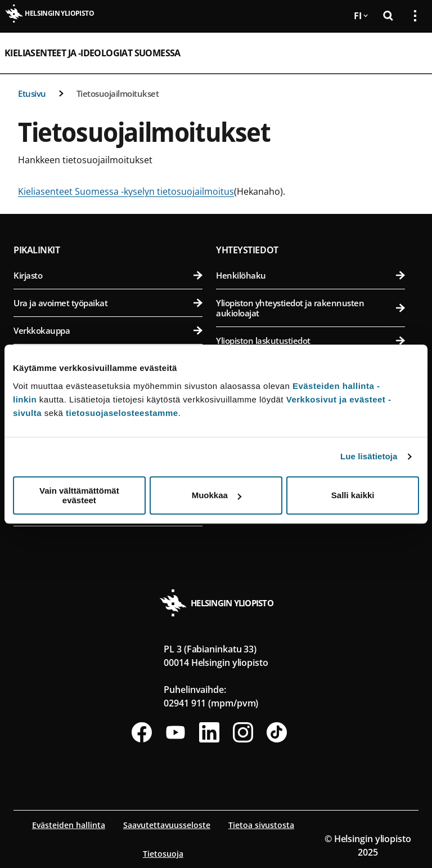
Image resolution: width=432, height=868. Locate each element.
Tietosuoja (163, 854)
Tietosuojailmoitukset (118, 93)
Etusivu (32, 93)
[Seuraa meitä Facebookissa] (142, 732)
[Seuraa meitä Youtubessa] (175, 732)
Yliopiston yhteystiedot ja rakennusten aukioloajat (310, 308)
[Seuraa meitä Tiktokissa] (277, 732)
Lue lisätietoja (369, 456)
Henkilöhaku (310, 275)
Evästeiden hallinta (69, 825)
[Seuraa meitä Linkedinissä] (209, 732)
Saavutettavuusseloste (167, 825)
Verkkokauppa (108, 330)
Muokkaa (217, 495)
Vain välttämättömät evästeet (79, 495)
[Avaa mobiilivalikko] (411, 53)
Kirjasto (108, 275)
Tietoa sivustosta (261, 825)
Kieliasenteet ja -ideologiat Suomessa (93, 53)
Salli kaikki (353, 495)
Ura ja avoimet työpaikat (108, 303)
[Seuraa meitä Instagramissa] (243, 732)
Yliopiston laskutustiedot (310, 341)
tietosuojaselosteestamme (122, 413)
